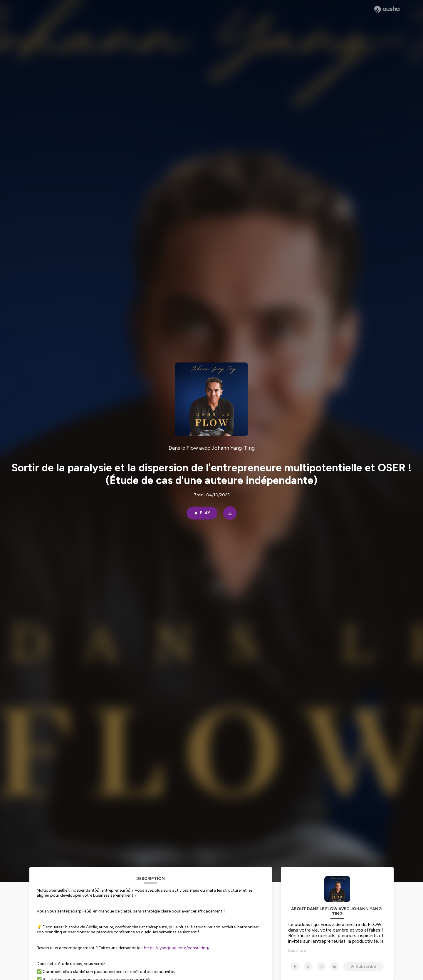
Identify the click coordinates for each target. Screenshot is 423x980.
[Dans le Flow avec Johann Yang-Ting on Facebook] (295, 966)
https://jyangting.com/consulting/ (177, 948)
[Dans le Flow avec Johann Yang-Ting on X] (308, 966)
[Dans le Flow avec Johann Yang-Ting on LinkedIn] (335, 966)
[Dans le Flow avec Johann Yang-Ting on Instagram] (321, 966)
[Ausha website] (387, 9)
